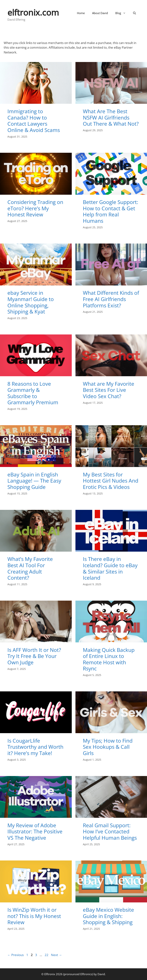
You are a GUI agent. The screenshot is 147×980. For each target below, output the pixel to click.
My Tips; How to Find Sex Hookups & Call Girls (108, 747)
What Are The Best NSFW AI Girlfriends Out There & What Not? (111, 117)
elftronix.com (33, 12)
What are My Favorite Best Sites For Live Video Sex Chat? (109, 390)
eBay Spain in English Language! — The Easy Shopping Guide (34, 481)
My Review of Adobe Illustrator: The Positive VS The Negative (35, 831)
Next (56, 955)
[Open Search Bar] (134, 13)
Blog (122, 13)
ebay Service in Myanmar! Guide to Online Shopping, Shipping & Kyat (31, 302)
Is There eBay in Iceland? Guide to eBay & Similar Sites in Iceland (110, 568)
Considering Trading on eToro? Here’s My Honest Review (35, 208)
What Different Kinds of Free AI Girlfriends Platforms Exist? (111, 299)
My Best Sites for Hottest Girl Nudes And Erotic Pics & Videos (111, 481)
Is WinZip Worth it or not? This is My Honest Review (34, 916)
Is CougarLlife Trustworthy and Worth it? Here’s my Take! (35, 747)
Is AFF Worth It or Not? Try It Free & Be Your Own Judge (34, 656)
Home (81, 13)
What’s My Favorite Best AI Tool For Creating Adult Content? (30, 568)
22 (47, 955)
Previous (16, 955)
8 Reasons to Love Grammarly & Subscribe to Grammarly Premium (33, 393)
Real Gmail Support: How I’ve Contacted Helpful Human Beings (110, 831)
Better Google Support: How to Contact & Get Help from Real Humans (110, 211)
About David (100, 13)
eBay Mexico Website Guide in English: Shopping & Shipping (108, 916)
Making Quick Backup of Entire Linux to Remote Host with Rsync (109, 659)
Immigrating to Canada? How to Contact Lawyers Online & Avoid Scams (34, 121)
